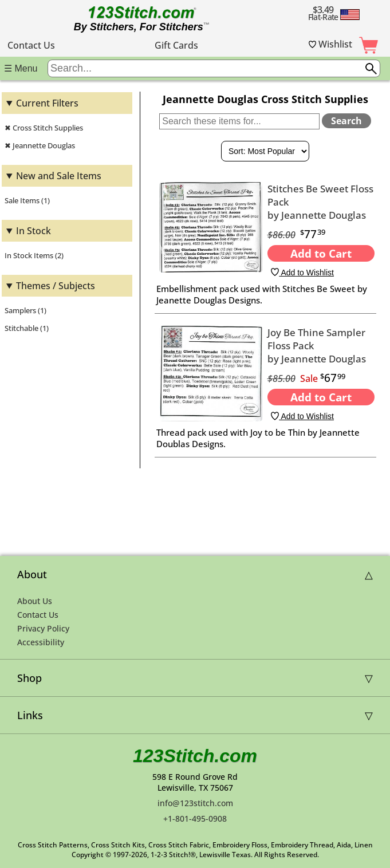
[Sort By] (265, 151)
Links (30, 715)
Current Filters (47, 103)
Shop (29, 678)
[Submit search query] (371, 69)
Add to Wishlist (302, 273)
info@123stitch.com (195, 803)
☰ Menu (21, 68)
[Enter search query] (214, 68)
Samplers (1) (25, 310)
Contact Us (31, 45)
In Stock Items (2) (34, 255)
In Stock (34, 231)
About (32, 574)
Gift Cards (176, 45)
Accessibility (41, 642)
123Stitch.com (195, 756)
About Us (35, 601)
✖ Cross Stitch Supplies (44, 128)
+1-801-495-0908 (195, 818)
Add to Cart (321, 253)
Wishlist (330, 44)
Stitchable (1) (27, 328)
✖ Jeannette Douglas (40, 145)
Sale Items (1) (27, 200)
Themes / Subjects (56, 286)
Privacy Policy (43, 628)
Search (346, 121)
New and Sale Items (59, 176)
